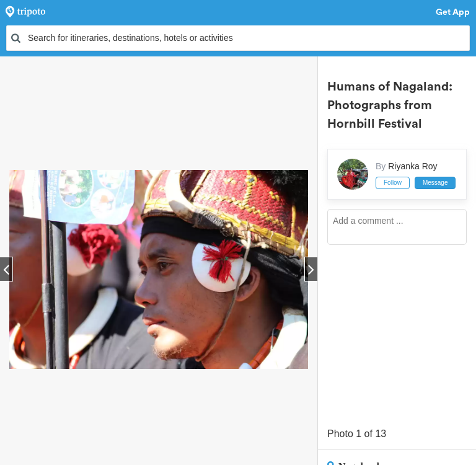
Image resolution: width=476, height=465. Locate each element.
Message (435, 183)
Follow (393, 183)
